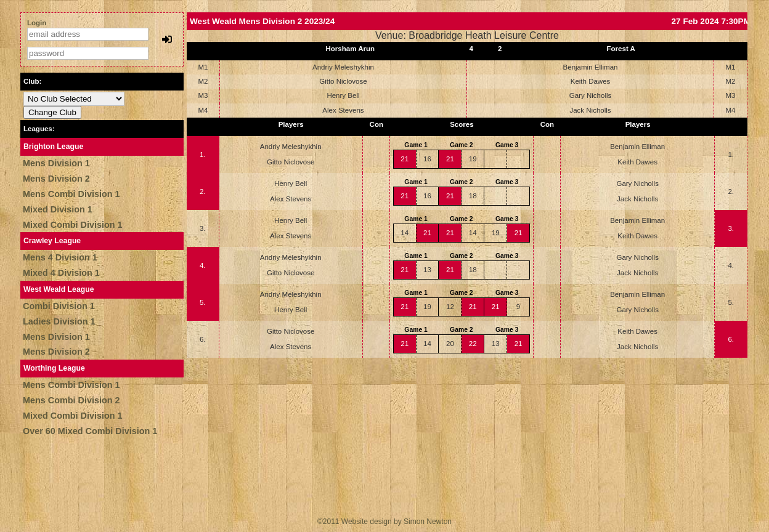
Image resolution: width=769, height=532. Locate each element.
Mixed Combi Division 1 (73, 225)
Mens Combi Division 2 (71, 400)
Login (37, 23)
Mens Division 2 (56, 179)
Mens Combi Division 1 (71, 194)
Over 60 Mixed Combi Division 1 (90, 431)
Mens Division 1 (56, 163)
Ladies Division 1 (59, 321)
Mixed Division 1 (58, 209)
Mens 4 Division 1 (60, 257)
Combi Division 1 (59, 306)
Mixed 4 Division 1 (61, 273)
